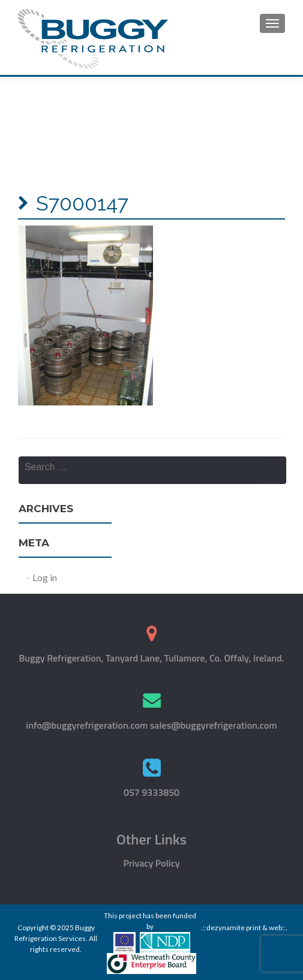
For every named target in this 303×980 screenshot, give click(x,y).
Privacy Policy (151, 863)
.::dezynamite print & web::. (244, 928)
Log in (45, 577)
